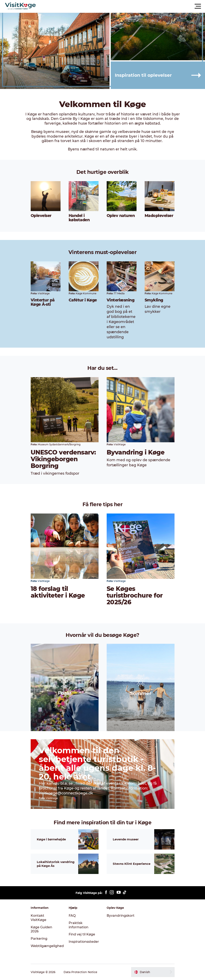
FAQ (72, 916)
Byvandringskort (121, 916)
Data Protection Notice (80, 972)
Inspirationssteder (84, 942)
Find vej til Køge (82, 934)
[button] (121, 6)
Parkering (39, 939)
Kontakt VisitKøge (39, 918)
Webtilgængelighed (47, 946)
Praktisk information (79, 925)
